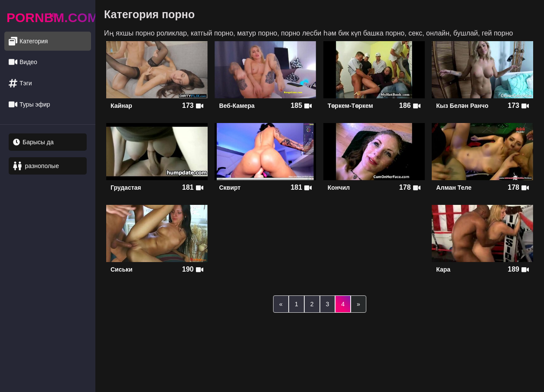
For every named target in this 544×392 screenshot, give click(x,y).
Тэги (20, 83)
